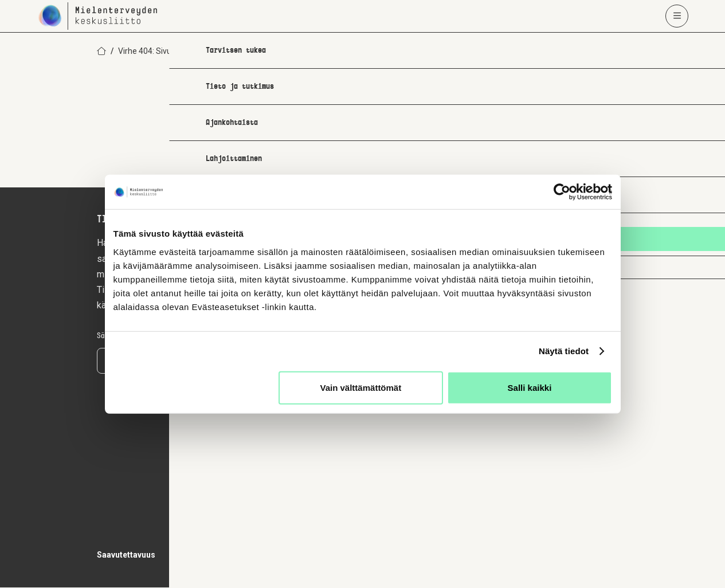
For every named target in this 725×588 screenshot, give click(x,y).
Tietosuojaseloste (204, 555)
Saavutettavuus (126, 555)
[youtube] (617, 442)
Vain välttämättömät (361, 387)
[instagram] (545, 442)
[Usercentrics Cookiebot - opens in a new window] (562, 192)
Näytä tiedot (564, 351)
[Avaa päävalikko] (677, 16)
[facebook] (569, 442)
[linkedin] (593, 442)
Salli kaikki (530, 387)
